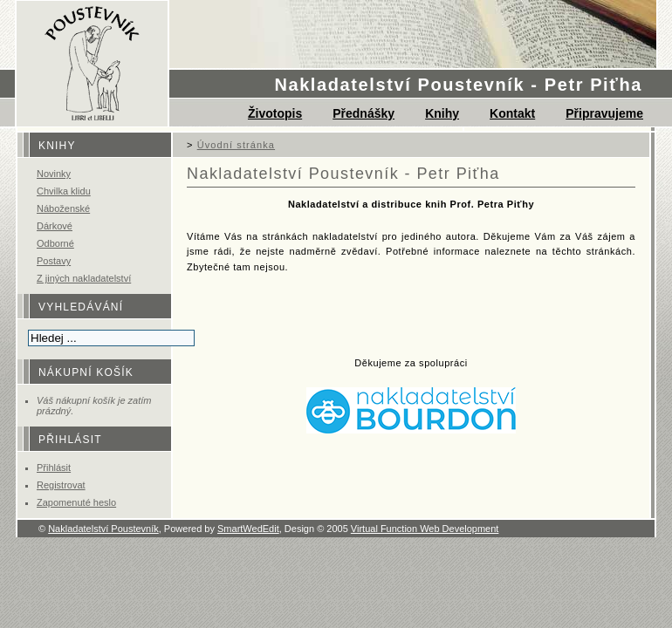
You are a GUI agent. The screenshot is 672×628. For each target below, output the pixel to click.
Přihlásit (54, 468)
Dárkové (55, 226)
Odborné (55, 243)
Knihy (442, 113)
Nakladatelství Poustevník (103, 529)
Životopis (275, 113)
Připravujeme (604, 113)
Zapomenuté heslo (76, 502)
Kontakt (512, 113)
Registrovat (61, 485)
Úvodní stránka (236, 145)
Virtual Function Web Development (425, 529)
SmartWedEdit (248, 529)
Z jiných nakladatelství (84, 278)
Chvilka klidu (64, 191)
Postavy (54, 261)
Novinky (54, 174)
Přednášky (363, 113)
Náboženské (63, 208)
